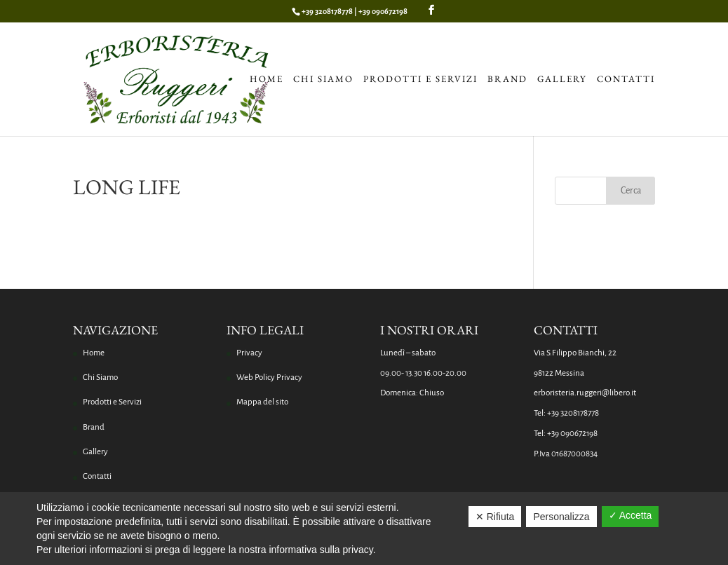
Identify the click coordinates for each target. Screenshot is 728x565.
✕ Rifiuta (495, 517)
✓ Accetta (631, 515)
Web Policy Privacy (269, 377)
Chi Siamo (323, 80)
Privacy (249, 353)
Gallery (562, 80)
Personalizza (561, 517)
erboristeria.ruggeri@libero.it (585, 393)
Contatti (626, 80)
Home (267, 80)
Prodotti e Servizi (420, 80)
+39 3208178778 (327, 11)
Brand (507, 80)
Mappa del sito (262, 402)
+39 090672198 (383, 11)
